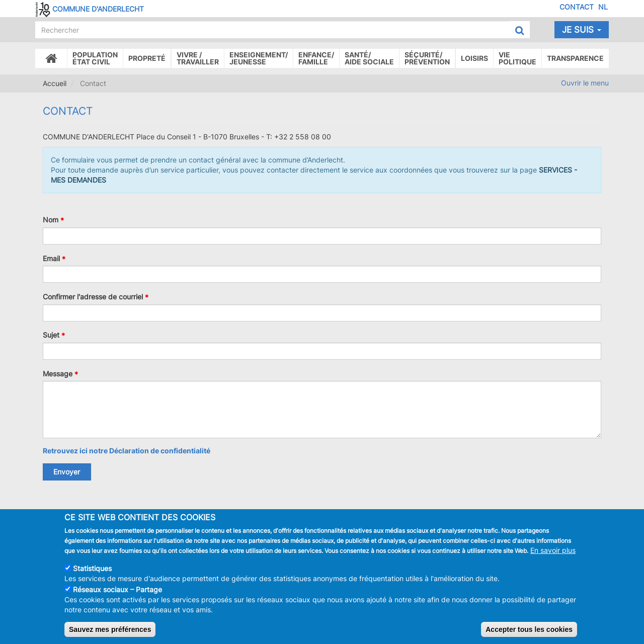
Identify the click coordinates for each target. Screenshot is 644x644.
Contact (577, 7)
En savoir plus (553, 550)
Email (51, 258)
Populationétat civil (95, 58)
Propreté (147, 58)
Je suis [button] (582, 30)
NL (603, 7)
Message (58, 373)
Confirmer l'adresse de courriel (93, 297)
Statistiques (92, 568)
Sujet (51, 335)
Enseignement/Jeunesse (259, 58)
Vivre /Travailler (198, 58)
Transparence (575, 58)
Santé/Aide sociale (369, 58)
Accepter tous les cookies (529, 629)
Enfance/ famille (316, 58)
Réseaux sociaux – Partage (117, 589)
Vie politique (517, 58)
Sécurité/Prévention (427, 58)
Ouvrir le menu (585, 83)
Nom (51, 220)
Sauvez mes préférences (110, 629)
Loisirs (474, 58)
